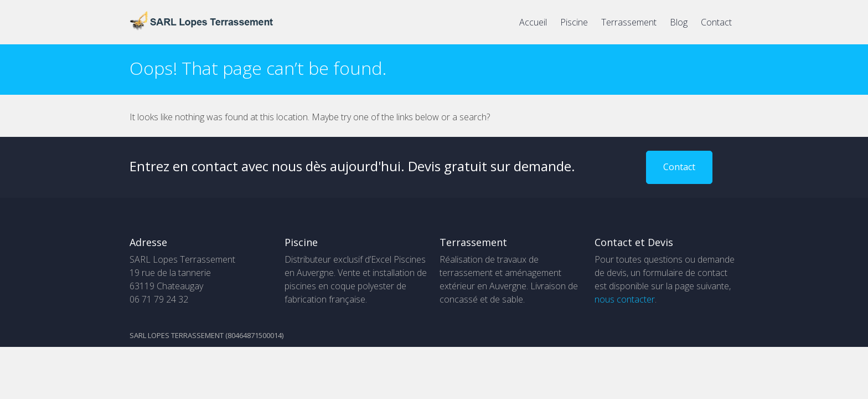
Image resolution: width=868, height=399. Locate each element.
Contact (716, 22)
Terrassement (629, 22)
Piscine (574, 22)
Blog (679, 22)
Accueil (533, 22)
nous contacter (625, 299)
